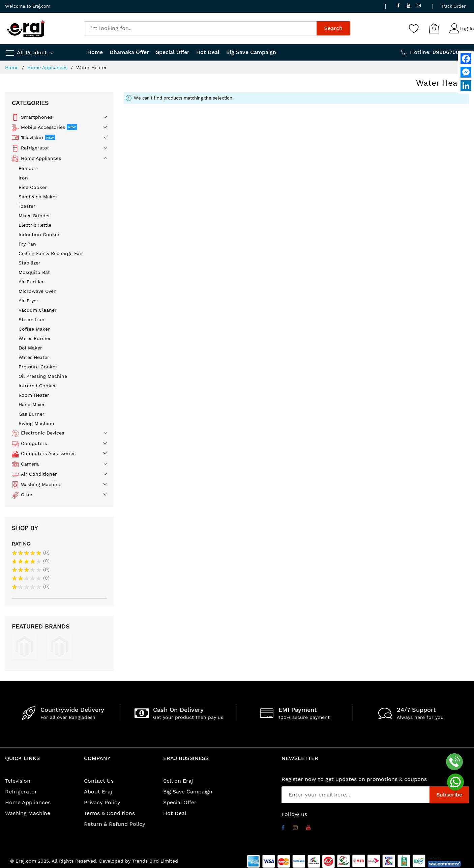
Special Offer (180, 802)
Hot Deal (175, 813)
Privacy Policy (102, 802)
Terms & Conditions (109, 813)
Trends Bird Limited (155, 861)
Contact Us (99, 781)
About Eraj (98, 792)
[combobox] (200, 28)
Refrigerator (21, 792)
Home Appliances (48, 67)
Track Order (453, 6)
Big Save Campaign (188, 792)
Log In (467, 28)
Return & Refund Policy (115, 824)
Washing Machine (28, 813)
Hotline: (439, 52)
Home (13, 67)
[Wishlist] (414, 28)
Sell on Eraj (178, 781)
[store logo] (26, 28)
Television (18, 781)
